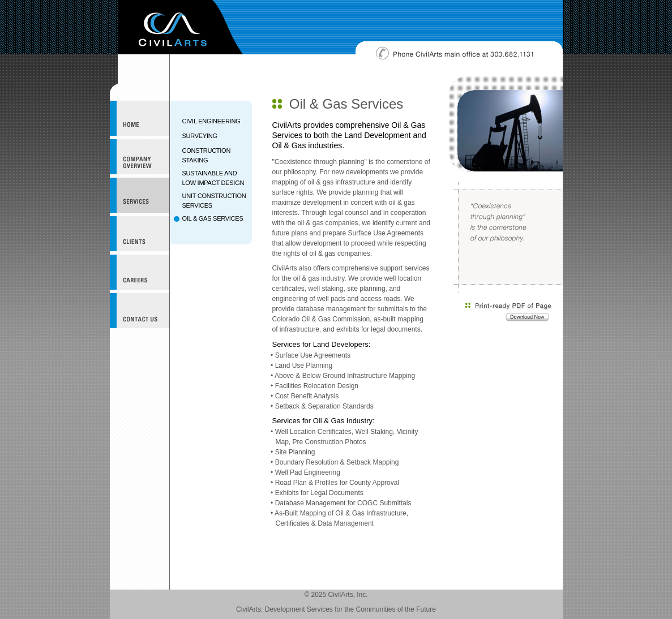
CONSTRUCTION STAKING (207, 155)
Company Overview (140, 157)
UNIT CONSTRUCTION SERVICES (214, 201)
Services (140, 195)
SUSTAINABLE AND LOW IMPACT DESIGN (213, 178)
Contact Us (140, 311)
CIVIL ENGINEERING (211, 121)
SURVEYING (200, 136)
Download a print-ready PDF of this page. (509, 313)
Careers (140, 272)
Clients (140, 234)
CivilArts (181, 27)
